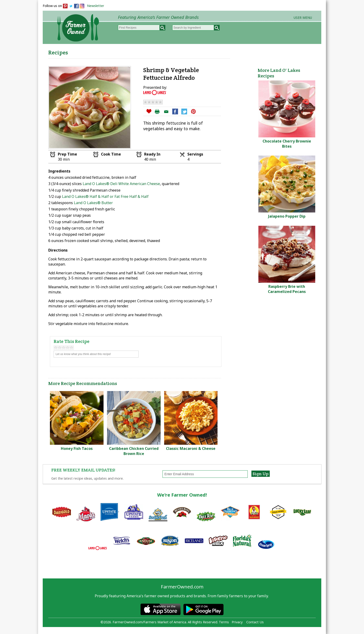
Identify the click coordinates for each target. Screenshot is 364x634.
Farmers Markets (295, 51)
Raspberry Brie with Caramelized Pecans (287, 289)
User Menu (303, 18)
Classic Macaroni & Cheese (191, 448)
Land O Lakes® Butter (93, 203)
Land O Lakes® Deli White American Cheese (121, 184)
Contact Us (255, 622)
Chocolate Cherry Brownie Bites (287, 144)
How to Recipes (203, 51)
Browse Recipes (128, 51)
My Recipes (166, 51)
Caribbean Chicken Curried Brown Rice (134, 451)
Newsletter (96, 6)
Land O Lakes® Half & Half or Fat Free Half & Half (105, 196)
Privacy (237, 622)
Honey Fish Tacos (77, 448)
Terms (224, 622)
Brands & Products (248, 51)
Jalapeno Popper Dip (287, 216)
